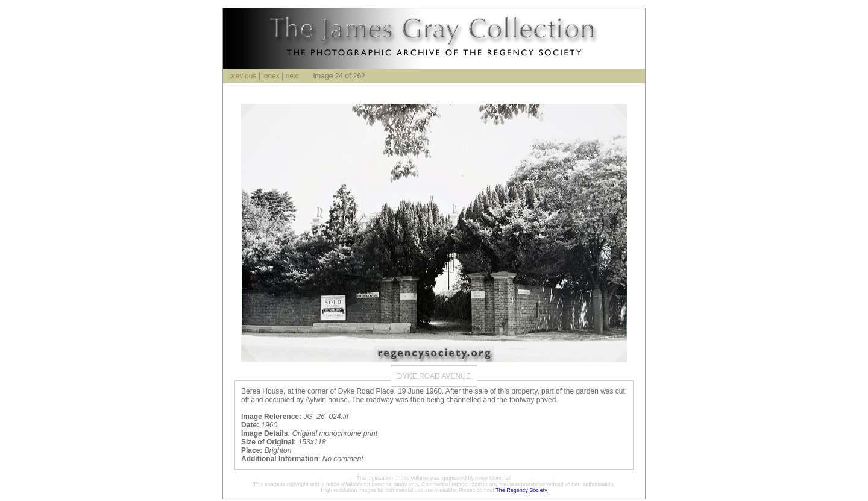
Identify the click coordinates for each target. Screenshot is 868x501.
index (271, 76)
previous (243, 76)
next (293, 76)
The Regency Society (521, 490)
